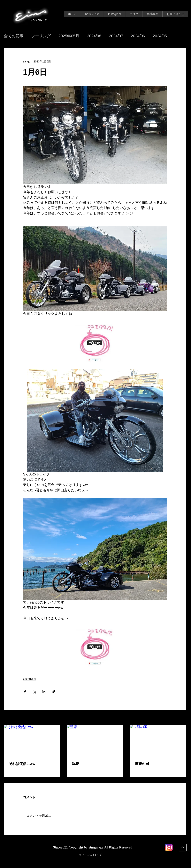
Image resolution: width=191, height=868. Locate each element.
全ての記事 (14, 36)
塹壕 (75, 764)
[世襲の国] (158, 741)
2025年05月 (69, 36)
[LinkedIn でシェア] (44, 692)
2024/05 (160, 36)
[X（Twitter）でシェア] (34, 692)
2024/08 (94, 36)
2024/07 (116, 36)
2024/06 (138, 36)
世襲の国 (142, 764)
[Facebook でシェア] (25, 692)
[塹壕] (95, 741)
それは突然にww (22, 764)
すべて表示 (180, 718)
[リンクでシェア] (53, 692)
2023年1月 (30, 679)
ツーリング (41, 36)
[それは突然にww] (32, 741)
